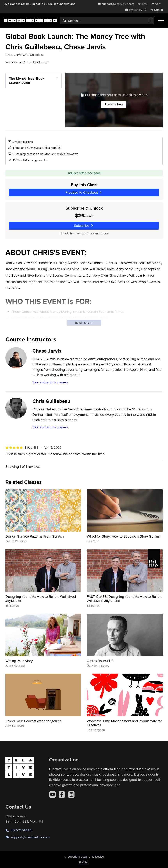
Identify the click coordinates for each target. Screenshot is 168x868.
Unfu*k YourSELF (100, 661)
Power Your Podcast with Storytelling (33, 721)
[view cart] (157, 4)
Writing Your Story (19, 661)
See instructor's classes (50, 382)
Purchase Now (114, 104)
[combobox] (107, 21)
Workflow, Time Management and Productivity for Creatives (124, 723)
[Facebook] (62, 794)
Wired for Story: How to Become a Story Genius (123, 536)
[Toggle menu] (161, 21)
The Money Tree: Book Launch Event (27, 80)
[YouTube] (52, 794)
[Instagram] (71, 794)
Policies (84, 862)
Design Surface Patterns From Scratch (35, 536)
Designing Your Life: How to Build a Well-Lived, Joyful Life (41, 599)
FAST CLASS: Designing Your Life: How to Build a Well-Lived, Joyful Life (124, 599)
